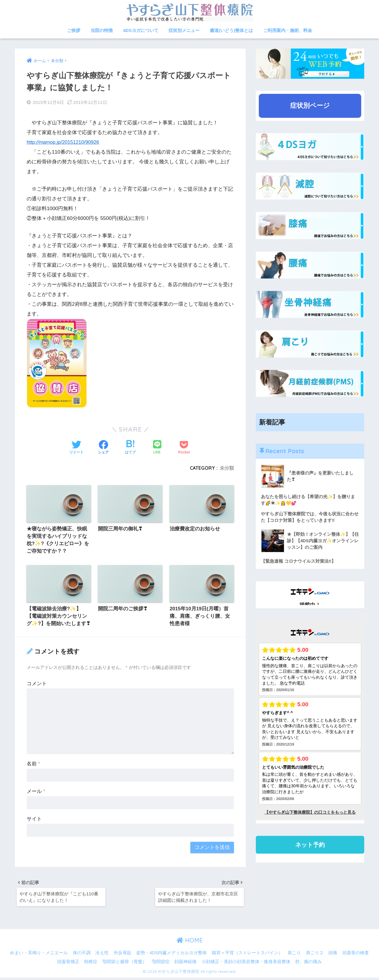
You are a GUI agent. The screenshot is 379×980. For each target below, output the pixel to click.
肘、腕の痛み (309, 964)
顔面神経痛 (186, 964)
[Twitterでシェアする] (76, 447)
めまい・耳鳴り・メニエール (39, 955)
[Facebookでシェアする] (103, 447)
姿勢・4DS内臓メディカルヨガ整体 (171, 955)
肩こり (294, 955)
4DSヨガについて (141, 30)
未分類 (227, 468)
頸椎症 (91, 964)
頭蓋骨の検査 (356, 955)
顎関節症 (161, 964)
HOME (190, 943)
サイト (34, 820)
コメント (37, 685)
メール (36, 792)
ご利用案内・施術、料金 (288, 30)
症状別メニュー (184, 30)
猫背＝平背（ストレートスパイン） (247, 955)
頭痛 (333, 955)
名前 (33, 765)
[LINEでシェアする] (157, 447)
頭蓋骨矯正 (68, 964)
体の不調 (82, 955)
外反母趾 (123, 955)
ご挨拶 (74, 30)
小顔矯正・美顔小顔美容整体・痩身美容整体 (246, 964)
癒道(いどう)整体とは (231, 30)
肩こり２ (315, 955)
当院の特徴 (102, 30)
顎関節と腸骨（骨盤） (125, 964)
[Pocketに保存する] (184, 447)
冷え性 (102, 955)
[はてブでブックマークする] (130, 447)
